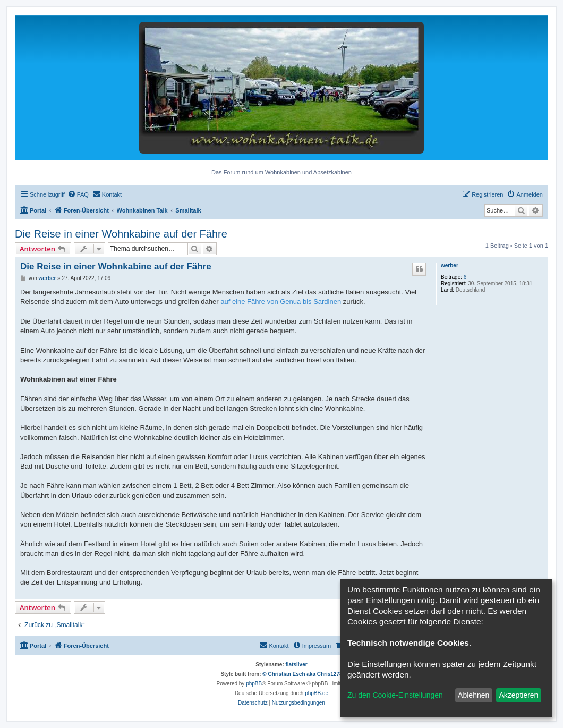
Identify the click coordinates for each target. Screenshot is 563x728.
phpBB (254, 684)
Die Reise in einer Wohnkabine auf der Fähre (121, 234)
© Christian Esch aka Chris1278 (302, 674)
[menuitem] (78, 194)
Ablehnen (474, 695)
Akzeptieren (518, 695)
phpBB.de (317, 693)
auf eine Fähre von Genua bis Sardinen (281, 302)
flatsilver (297, 664)
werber (450, 265)
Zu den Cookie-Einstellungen (395, 695)
